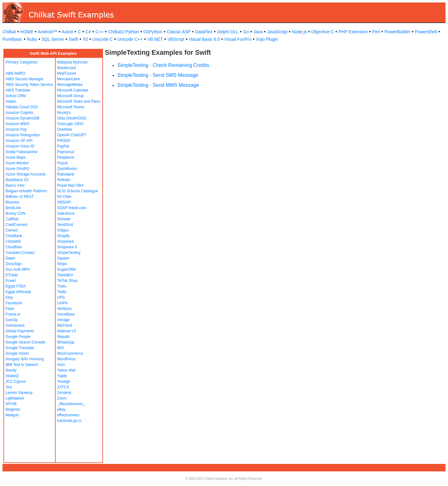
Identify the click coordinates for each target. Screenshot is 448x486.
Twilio (62, 292)
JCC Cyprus (16, 381)
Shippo (63, 230)
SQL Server (53, 39)
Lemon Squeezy (19, 393)
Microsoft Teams (71, 107)
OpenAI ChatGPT (72, 135)
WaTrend (65, 325)
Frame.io (13, 314)
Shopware (66, 241)
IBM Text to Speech (22, 365)
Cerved (12, 230)
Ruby (32, 39)
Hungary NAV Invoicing (25, 359)
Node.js (299, 32)
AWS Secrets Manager (25, 79)
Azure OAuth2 (17, 169)
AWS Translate (18, 90)
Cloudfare (14, 247)
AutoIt (68, 32)
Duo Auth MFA (18, 269)
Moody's (64, 113)
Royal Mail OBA (70, 185)
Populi (62, 163)
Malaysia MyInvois (72, 62)
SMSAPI (64, 202)
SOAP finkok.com (72, 208)
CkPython (153, 32)
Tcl (85, 39)
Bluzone (12, 202)
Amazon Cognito (19, 113)
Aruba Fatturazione (21, 152)
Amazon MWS (18, 124)
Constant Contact (20, 253)
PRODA (64, 141)
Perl (376, 32)
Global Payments (20, 331)
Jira (9, 387)
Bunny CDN (15, 213)
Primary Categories (22, 62)
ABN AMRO (15, 73)
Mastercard (67, 68)
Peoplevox (66, 157)
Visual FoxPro (238, 39)
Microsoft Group (70, 96)
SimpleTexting (69, 253)
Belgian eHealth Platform (26, 191)
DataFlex (204, 32)
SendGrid (65, 225)
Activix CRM (16, 96)
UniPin (63, 303)
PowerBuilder (397, 32)
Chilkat (9, 32)
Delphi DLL (228, 32)
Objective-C (322, 32)
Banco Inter (15, 185)
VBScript (176, 39)
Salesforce (66, 213)
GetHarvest (15, 325)
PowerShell (426, 32)
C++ (100, 32)
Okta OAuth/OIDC (72, 118)
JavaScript (277, 32)
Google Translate (20, 348)
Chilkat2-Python (124, 32)
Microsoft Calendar (73, 90)
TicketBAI (65, 275)
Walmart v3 (67, 331)
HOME (27, 32)
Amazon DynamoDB (23, 118)
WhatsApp (66, 342)
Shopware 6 (67, 247)
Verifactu (65, 309)
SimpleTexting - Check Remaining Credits (163, 65)
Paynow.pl (66, 152)
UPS (61, 297)
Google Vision (17, 353)
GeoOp (12, 320)
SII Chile (64, 197)
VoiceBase (66, 314)
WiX (61, 348)
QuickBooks (67, 169)
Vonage (64, 320)
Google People (18, 337)
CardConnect (17, 225)
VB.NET (155, 39)
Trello (62, 286)
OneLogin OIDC (70, 124)
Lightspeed (15, 398)
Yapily (62, 376)
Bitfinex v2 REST (20, 197)
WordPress (66, 359)
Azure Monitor (17, 163)
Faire (10, 309)
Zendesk (64, 393)
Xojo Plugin (267, 39)
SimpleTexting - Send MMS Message (158, 85)
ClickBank (14, 236)
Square (63, 258)
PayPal (63, 146)
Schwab (64, 219)
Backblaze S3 (17, 180)
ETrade (12, 275)
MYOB (11, 404)
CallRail (12, 219)
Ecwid (11, 281)
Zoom (62, 398)
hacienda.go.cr (70, 421)
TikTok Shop (68, 281)
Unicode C (103, 39)
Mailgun (12, 415)
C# (88, 32)
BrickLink (13, 208)
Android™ (48, 32)
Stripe (62, 264)
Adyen (11, 101)
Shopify (63, 236)
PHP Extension (353, 32)
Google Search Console (25, 342)
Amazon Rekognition (23, 135)
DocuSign (14, 264)
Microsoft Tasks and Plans (79, 101)
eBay (61, 409)
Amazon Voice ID (20, 146)
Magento (13, 409)
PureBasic (12, 39)
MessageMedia (70, 85)
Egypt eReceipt (18, 292)
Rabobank (66, 174)
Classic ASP (179, 32)
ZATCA (63, 387)
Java (258, 32)
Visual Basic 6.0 (204, 39)
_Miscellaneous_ (71, 404)
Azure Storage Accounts (26, 174)
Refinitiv (64, 180)
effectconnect (68, 415)
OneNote (65, 129)
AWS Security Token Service (29, 85)
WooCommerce (70, 353)
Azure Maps (16, 157)
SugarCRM (66, 269)
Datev (10, 258)
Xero (61, 365)
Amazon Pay (16, 129)
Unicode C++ (130, 39)
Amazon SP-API (19, 141)
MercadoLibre (69, 79)
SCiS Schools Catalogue (78, 191)
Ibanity (11, 370)
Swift (73, 39)
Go (246, 32)
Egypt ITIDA (16, 286)
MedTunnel (67, 73)
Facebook (14, 303)
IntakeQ (12, 376)
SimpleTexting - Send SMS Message (158, 75)
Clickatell (13, 241)
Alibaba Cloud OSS (22, 107)
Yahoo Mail (66, 370)
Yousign (64, 381)
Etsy (9, 297)
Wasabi (63, 337)
